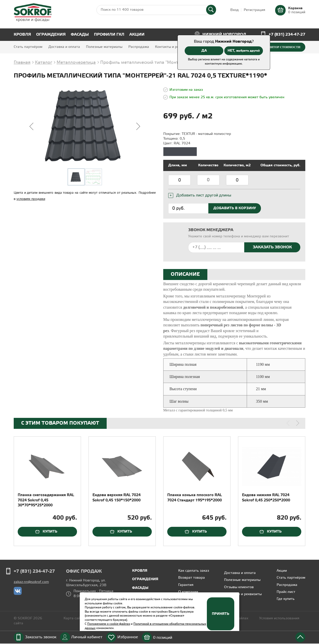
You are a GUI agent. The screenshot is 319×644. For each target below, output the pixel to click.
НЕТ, (244, 51)
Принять (221, 614)
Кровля (22, 35)
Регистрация (254, 10)
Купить (50, 532)
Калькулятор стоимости (278, 47)
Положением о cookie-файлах (109, 624)
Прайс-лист (286, 592)
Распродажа (139, 47)
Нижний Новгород (224, 35)
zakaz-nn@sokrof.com (31, 582)
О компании (188, 592)
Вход (235, 10)
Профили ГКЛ (109, 35)
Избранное (128, 637)
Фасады (80, 35)
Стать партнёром (28, 47)
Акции (137, 35)
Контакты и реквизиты (174, 47)
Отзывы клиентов (239, 587)
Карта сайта (74, 618)
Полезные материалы (104, 47)
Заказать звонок (41, 637)
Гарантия (186, 585)
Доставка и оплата (64, 47)
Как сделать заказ (194, 571)
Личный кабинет (87, 637)
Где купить (286, 599)
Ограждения (51, 35)
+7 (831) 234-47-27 (287, 35)
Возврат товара (192, 578)
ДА (204, 51)
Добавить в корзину (235, 208)
